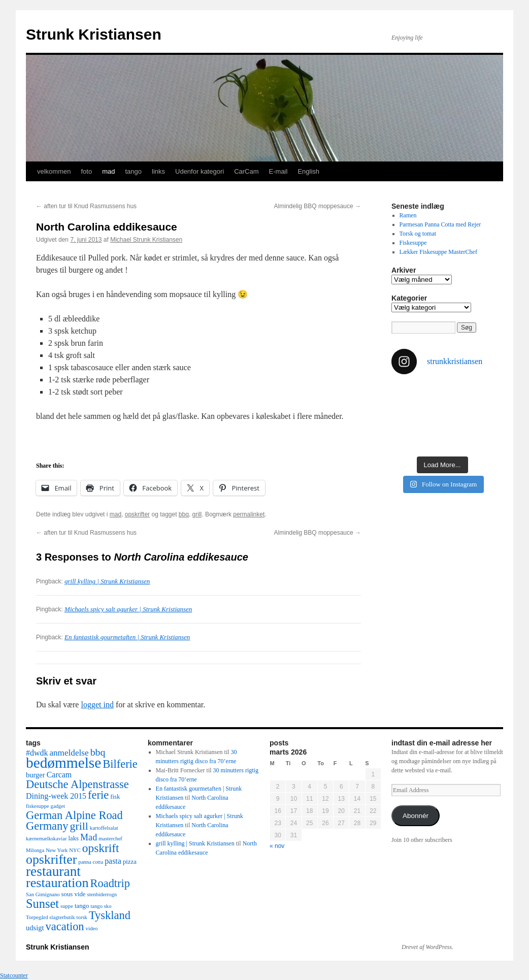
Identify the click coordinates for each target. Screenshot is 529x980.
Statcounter (14, 975)
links (158, 171)
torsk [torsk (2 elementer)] (82, 917)
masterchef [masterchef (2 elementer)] (110, 839)
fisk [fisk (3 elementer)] (115, 797)
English (308, 171)
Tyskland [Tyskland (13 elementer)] (110, 915)
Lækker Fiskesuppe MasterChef (438, 252)
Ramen (408, 215)
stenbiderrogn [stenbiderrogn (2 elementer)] (102, 894)
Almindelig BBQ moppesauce (318, 206)
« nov (277, 846)
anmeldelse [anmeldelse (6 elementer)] (69, 753)
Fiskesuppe (413, 243)
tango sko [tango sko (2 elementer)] (101, 906)
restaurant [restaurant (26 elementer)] (53, 871)
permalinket (249, 514)
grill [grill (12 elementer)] (79, 826)
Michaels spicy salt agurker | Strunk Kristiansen (128, 609)
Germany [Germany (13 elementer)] (47, 826)
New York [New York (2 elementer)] (57, 850)
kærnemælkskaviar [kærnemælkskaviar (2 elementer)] (46, 839)
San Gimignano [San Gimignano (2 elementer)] (43, 894)
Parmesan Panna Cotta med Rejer (440, 224)
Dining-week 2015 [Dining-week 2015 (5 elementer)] (56, 796)
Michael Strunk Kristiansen (146, 240)
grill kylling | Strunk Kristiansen (107, 581)
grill (197, 514)
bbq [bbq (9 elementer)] (98, 752)
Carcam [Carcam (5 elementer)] (59, 775)
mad (108, 171)
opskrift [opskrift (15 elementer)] (101, 848)
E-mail (278, 171)
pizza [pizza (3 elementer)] (130, 862)
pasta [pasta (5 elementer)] (113, 861)
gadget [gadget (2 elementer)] (58, 806)
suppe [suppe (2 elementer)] (67, 906)
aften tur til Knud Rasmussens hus (86, 206)
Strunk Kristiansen (94, 34)
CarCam (246, 171)
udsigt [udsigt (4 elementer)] (35, 928)
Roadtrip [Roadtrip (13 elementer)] (110, 883)
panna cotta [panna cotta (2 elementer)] (91, 862)
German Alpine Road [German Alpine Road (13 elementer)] (74, 815)
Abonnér (416, 816)
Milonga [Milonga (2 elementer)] (35, 850)
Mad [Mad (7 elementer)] (89, 837)
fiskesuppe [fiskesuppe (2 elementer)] (38, 806)
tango (133, 171)
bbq (184, 514)
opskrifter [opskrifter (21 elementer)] (51, 859)
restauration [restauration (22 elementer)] (57, 883)
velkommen (54, 171)
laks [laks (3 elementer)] (74, 838)
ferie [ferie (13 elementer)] (98, 795)
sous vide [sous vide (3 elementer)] (74, 894)
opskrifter (137, 514)
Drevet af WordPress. (427, 947)
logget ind (97, 705)
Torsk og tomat (418, 234)
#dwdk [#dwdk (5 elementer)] (37, 753)
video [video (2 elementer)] (92, 928)
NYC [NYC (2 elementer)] (75, 850)
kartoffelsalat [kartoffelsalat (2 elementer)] (104, 828)
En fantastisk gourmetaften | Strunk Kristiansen (127, 637)
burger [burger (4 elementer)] (36, 775)
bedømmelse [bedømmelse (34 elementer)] (63, 763)
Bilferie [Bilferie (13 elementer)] (120, 764)
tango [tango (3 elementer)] (82, 906)
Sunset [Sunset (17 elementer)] (42, 904)
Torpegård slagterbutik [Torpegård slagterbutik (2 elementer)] (51, 917)
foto (86, 171)
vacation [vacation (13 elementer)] (65, 926)
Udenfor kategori (200, 171)
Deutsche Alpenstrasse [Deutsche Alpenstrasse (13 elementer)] (77, 784)
